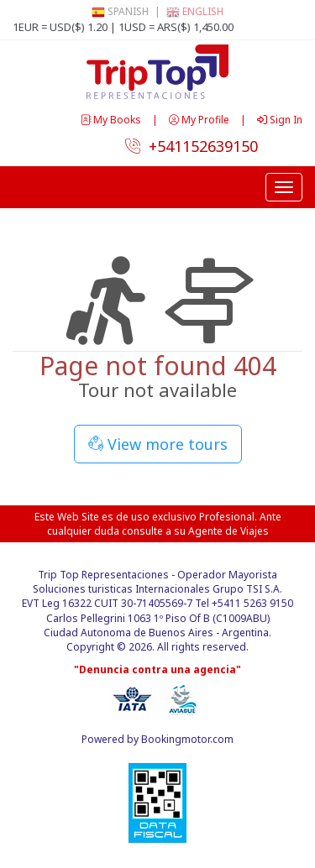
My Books (112, 120)
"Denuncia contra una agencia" (157, 669)
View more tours (158, 444)
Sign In (280, 120)
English (195, 11)
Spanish (120, 11)
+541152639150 (192, 146)
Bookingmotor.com (187, 739)
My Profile (200, 120)
